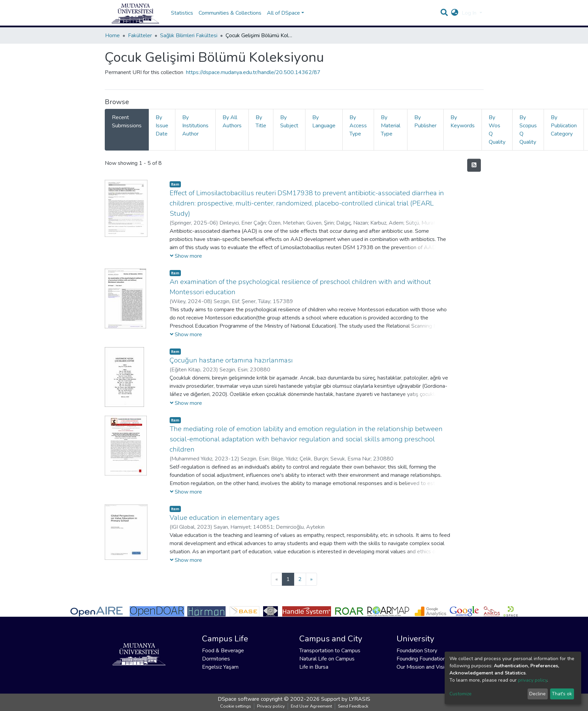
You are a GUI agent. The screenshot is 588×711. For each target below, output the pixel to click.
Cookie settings (236, 706)
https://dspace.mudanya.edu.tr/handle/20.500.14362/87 (253, 79)
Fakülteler (140, 42)
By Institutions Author (195, 132)
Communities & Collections (230, 16)
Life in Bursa (314, 667)
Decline (537, 694)
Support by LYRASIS (346, 699)
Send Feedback (353, 706)
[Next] (311, 586)
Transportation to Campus (330, 651)
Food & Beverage (223, 651)
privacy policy (533, 680)
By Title (261, 128)
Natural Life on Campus (327, 659)
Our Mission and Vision (423, 667)
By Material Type (391, 132)
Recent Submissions (127, 128)
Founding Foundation (421, 659)
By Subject (289, 128)
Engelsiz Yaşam (220, 667)
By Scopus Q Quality (528, 137)
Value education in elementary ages (225, 524)
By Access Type (358, 132)
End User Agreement (311, 706)
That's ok (562, 694)
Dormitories (216, 659)
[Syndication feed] (474, 172)
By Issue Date (162, 132)
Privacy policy (271, 706)
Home (112, 42)
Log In (470, 16)
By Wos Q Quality (497, 137)
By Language (324, 128)
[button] (455, 16)
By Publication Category (564, 132)
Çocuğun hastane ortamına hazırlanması (231, 367)
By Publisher (425, 128)
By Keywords (463, 128)
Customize (461, 694)
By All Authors (232, 128)
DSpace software (239, 699)
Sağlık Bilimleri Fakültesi (189, 42)
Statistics (182, 16)
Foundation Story (417, 651)
